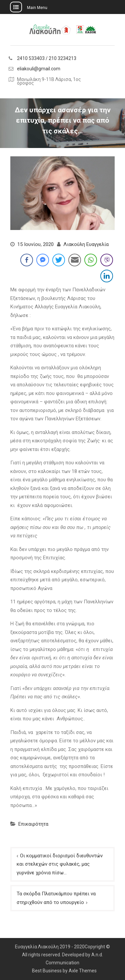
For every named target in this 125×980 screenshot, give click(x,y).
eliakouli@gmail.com (39, 69)
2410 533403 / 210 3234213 (47, 58)
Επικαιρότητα (33, 824)
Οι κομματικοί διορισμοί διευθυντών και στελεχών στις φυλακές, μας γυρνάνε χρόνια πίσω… (60, 864)
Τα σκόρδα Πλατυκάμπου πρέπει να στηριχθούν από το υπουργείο (56, 898)
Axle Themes (83, 971)
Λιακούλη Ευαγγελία (86, 244)
